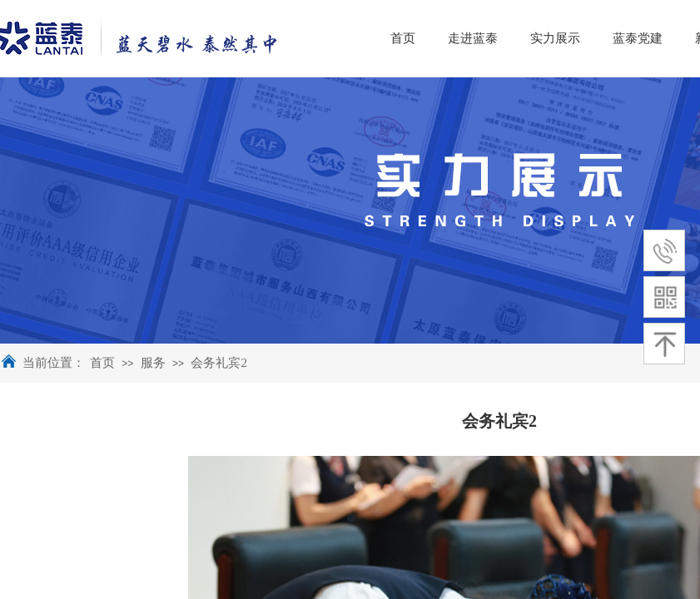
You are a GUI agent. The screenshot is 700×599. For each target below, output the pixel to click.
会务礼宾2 (219, 363)
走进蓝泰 (534, 38)
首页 (102, 363)
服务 (153, 363)
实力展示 (617, 38)
